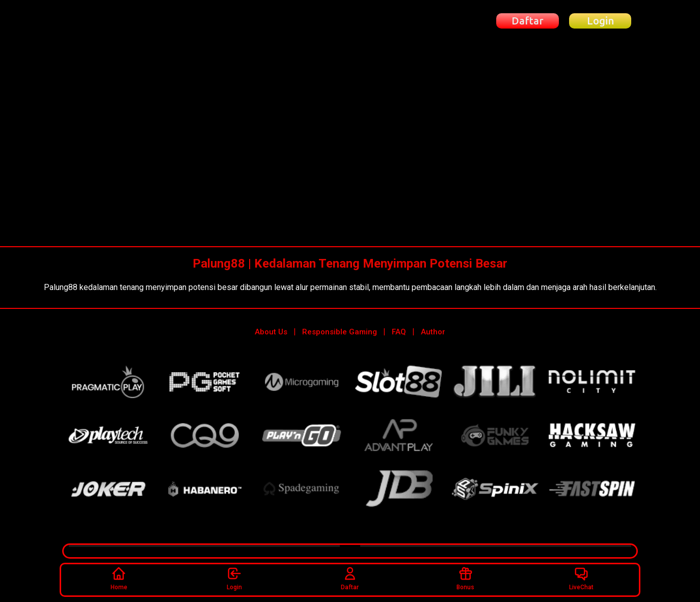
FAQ (399, 331)
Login (234, 578)
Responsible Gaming (340, 331)
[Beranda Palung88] (118, 21)
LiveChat (581, 578)
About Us (271, 331)
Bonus (465, 578)
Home (119, 578)
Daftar (350, 578)
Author (433, 331)
